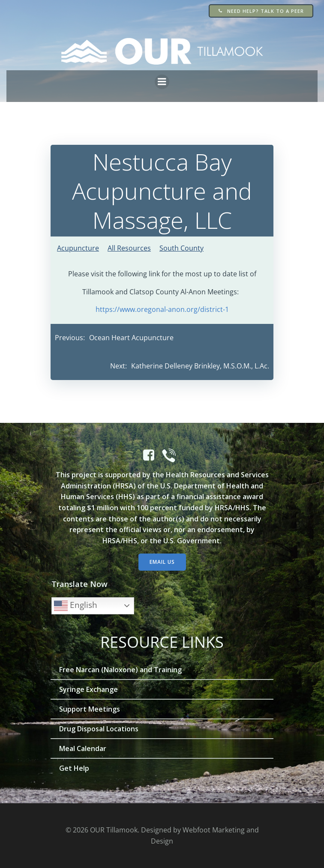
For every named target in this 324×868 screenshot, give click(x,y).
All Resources (129, 248)
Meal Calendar (83, 748)
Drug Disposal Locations (99, 729)
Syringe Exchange (88, 689)
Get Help (74, 768)
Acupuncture (78, 248)
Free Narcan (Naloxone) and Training (120, 670)
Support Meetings (90, 709)
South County (181, 248)
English (76, 606)
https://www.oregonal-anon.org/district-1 (162, 309)
